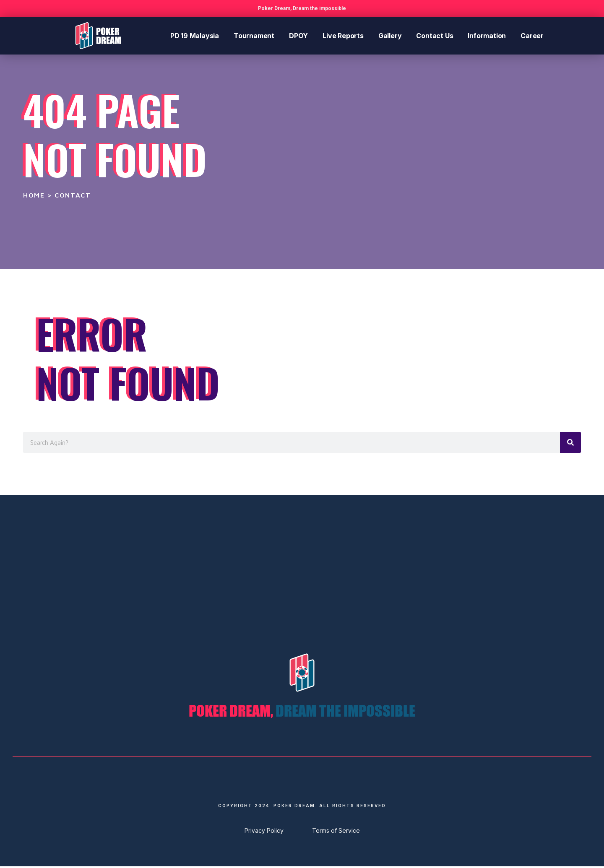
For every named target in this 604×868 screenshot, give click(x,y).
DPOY (298, 36)
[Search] (570, 442)
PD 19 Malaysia (195, 36)
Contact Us (435, 36)
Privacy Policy (264, 832)
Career (532, 36)
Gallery (390, 36)
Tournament (254, 36)
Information (487, 36)
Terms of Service (336, 832)
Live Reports (343, 36)
